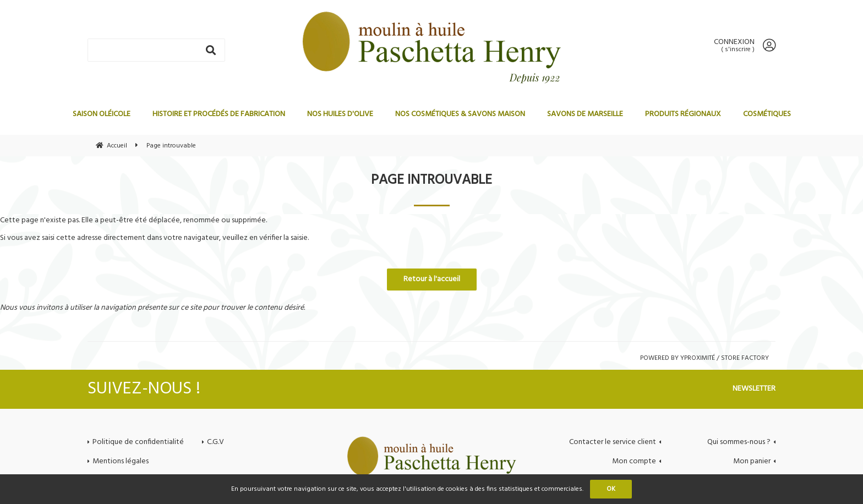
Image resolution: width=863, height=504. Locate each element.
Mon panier (752, 461)
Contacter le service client (613, 442)
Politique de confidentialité (138, 442)
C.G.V (215, 442)
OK (611, 489)
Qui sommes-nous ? (739, 442)
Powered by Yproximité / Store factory (704, 358)
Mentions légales (121, 461)
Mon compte (634, 461)
